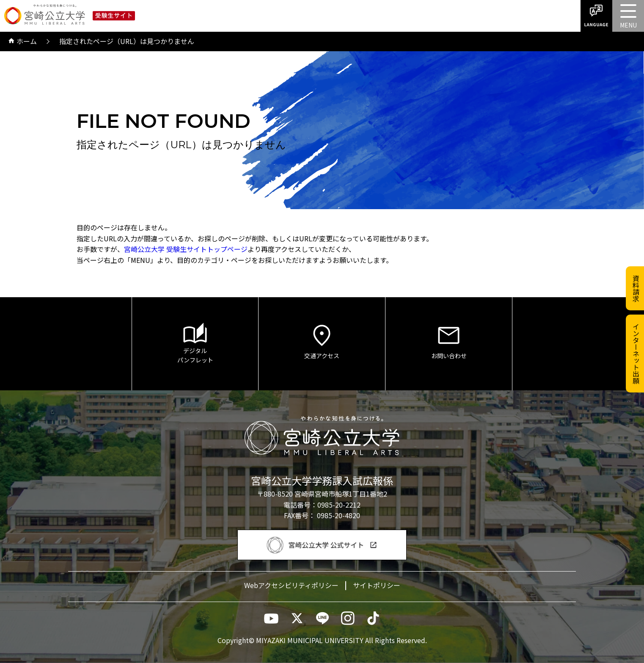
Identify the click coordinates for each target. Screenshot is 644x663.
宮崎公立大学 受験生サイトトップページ (186, 249)
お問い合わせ (449, 341)
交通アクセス (322, 341)
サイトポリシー (377, 585)
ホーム (23, 41)
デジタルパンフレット (195, 343)
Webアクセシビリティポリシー (291, 585)
